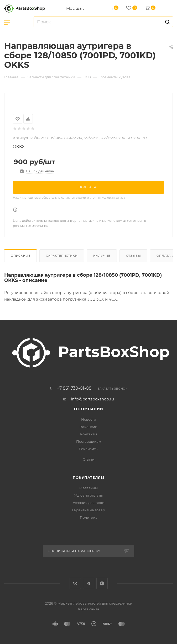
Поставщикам (89, 441)
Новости (89, 419)
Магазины (88, 488)
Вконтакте (75, 583)
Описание (20, 256)
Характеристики (62, 256)
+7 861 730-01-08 (74, 388)
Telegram (89, 583)
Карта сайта (89, 609)
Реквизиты (88, 449)
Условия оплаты (88, 495)
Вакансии (88, 427)
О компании (89, 409)
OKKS (19, 146)
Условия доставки (89, 503)
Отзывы (134, 256)
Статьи (89, 459)
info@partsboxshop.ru (92, 399)
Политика (89, 517)
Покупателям (89, 477)
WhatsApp (102, 583)
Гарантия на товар (88, 510)
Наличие (102, 256)
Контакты (88, 434)
